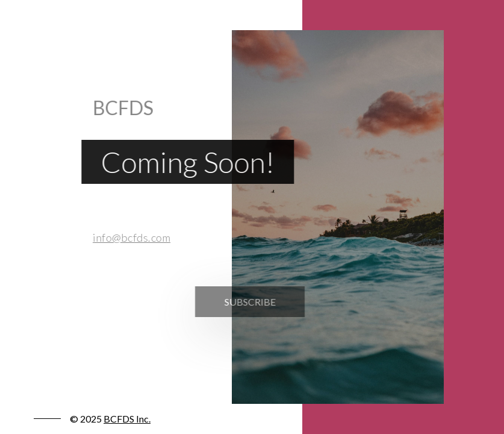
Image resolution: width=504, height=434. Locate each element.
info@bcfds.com (129, 237)
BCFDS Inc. (127, 419)
